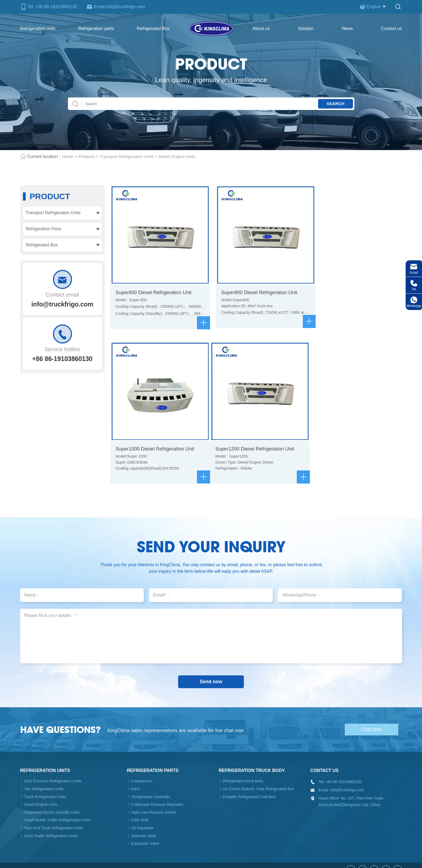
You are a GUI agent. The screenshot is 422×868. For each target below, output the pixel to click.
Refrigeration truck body (252, 761)
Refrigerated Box (153, 29)
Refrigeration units (38, 29)
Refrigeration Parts (44, 229)
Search (334, 104)
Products (87, 156)
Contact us (391, 29)
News (347, 29)
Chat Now (373, 720)
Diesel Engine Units (181, 156)
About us (261, 29)
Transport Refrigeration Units (129, 156)
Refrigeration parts (96, 29)
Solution (306, 29)
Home (68, 156)
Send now (211, 672)
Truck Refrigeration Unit (159, 861)
